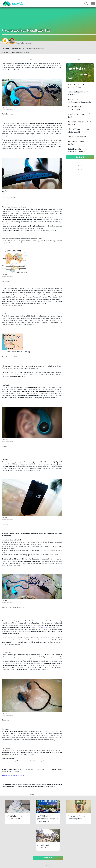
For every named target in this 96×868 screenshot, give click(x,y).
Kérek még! (80, 157)
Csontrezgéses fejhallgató (21, 53)
